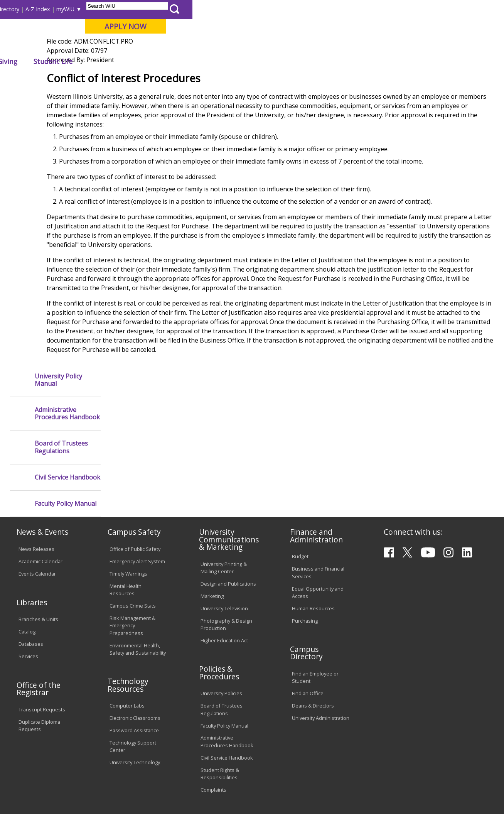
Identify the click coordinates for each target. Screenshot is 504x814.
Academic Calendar (40, 483)
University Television (224, 530)
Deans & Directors (313, 627)
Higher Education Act (224, 562)
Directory (319, 9)
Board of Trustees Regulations (61, 174)
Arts (242, 61)
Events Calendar (37, 495)
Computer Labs (127, 627)
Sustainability (130, 757)
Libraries (241, 9)
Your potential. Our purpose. (86, 46)
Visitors (73, 9)
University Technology (135, 684)
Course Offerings (280, 9)
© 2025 (28, 789)
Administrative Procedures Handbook (67, 141)
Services (28, 578)
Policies (156, 79)
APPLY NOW (437, 26)
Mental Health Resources (126, 511)
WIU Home (126, 79)
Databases (31, 566)
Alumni (208, 61)
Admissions (162, 61)
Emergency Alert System (137, 483)
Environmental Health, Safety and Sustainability (138, 570)
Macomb (149, 46)
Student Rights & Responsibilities (220, 695)
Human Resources (313, 530)
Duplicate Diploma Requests (39, 647)
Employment (83, 757)
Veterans (172, 757)
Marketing (212, 517)
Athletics (279, 61)
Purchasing (305, 542)
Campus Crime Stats (133, 527)
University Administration (321, 640)
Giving (319, 61)
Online (220, 46)
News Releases (36, 471)
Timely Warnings (128, 495)
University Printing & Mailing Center (224, 489)
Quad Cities (186, 46)
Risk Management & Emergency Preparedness (132, 547)
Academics (111, 61)
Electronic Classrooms (135, 640)
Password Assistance (134, 652)
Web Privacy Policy (171, 789)
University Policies (221, 615)
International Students (117, 9)
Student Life (365, 61)
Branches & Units (38, 541)
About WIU (61, 61)
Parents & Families (34, 9)
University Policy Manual (58, 107)
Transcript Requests (42, 631)
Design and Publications (228, 505)
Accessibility (37, 757)
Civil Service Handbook (67, 205)
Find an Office (308, 615)
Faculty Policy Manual (66, 231)
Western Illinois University (121, 33)
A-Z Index (349, 9)
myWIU (377, 9)
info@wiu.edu (429, 791)
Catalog (27, 553)
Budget (300, 478)
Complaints (213, 711)
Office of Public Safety (135, 471)
